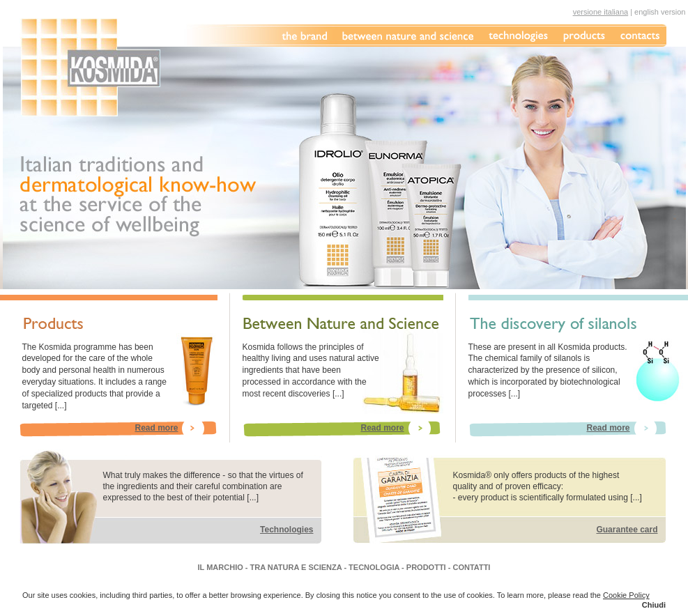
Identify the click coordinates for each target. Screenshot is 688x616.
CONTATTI (471, 567)
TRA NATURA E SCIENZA (296, 567)
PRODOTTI (426, 567)
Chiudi (654, 605)
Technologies (286, 530)
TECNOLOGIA (374, 567)
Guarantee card (627, 530)
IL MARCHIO (221, 567)
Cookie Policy (626, 595)
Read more (156, 428)
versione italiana (601, 12)
